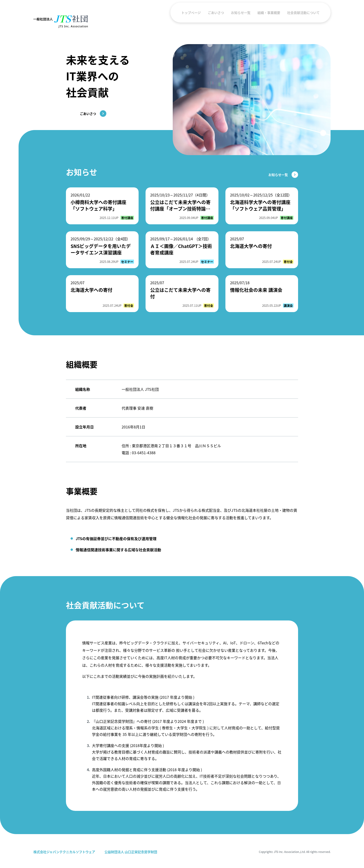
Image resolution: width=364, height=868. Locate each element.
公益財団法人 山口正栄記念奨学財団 (131, 852)
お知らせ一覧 (241, 22)
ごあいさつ (216, 22)
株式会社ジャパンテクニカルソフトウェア (64, 852)
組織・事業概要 (269, 22)
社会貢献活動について (303, 22)
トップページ (191, 22)
